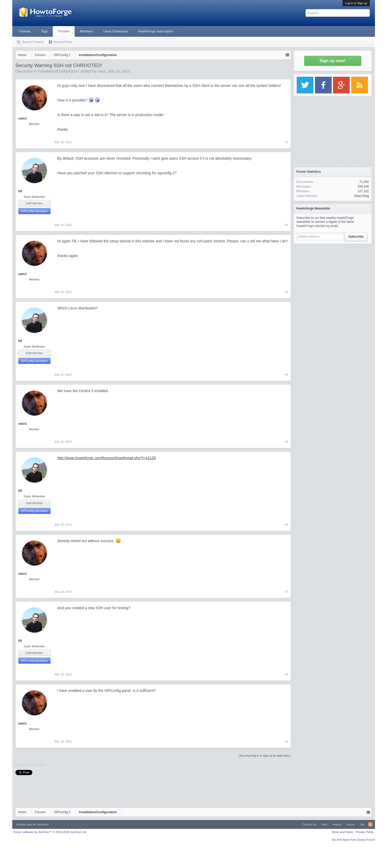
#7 (286, 592)
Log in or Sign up (356, 3)
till (20, 191)
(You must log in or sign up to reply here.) (265, 756)
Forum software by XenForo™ (50, 832)
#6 (286, 525)
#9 (286, 741)
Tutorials (25, 31)
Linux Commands (115, 31)
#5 (286, 442)
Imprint (337, 824)
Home (350, 824)
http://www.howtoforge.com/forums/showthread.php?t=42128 (107, 458)
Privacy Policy (365, 832)
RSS (370, 824)
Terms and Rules (342, 832)
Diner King (361, 196)
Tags (44, 31)
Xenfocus (43, 824)
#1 (286, 142)
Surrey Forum (366, 840)
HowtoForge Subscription (156, 31)
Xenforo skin (24, 824)
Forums (64, 31)
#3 (286, 292)
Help (325, 824)
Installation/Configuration (59, 71)
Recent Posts (63, 42)
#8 (286, 674)
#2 (286, 225)
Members (86, 31)
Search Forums (33, 42)
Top (362, 824)
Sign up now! (332, 61)
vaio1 (102, 71)
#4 (286, 375)
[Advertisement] (333, 279)
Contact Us (309, 824)
